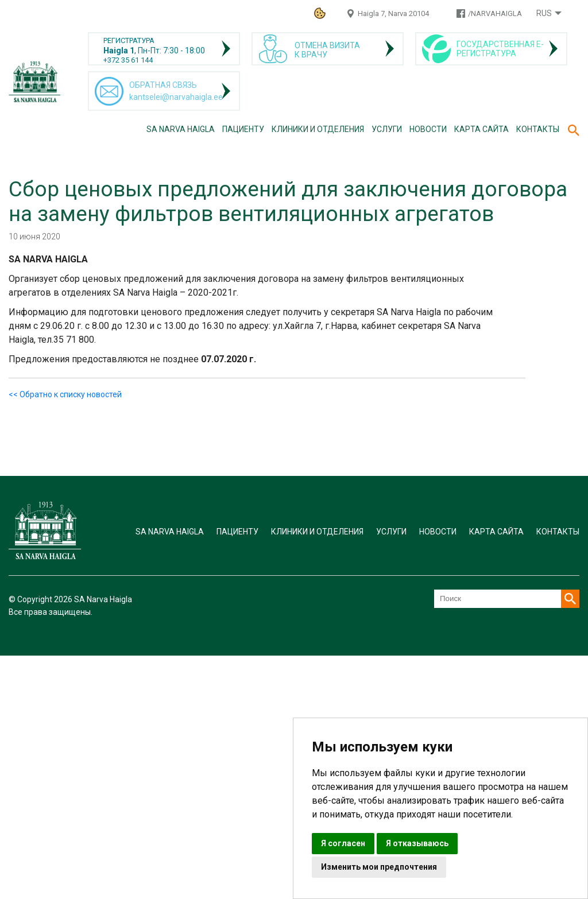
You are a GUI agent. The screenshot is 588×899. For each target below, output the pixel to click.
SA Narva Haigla (181, 129)
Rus (544, 13)
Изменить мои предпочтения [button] (379, 867)
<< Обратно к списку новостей (65, 394)
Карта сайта (481, 129)
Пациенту (243, 129)
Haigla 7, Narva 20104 (393, 13)
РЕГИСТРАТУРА (129, 40)
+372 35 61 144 (128, 60)
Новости (428, 129)
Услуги (387, 129)
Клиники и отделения (318, 129)
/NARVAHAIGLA (495, 13)
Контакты (538, 129)
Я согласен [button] (343, 843)
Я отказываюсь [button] (417, 843)
